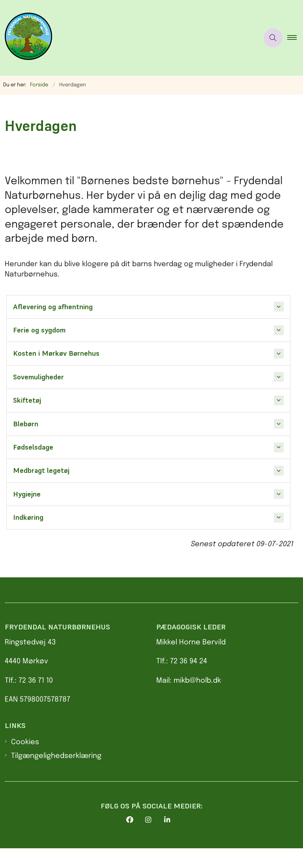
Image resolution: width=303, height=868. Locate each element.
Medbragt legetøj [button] (41, 470)
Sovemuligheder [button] (38, 377)
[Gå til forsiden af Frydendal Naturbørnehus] (26, 38)
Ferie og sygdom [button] (39, 330)
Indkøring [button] (28, 517)
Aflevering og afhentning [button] (53, 307)
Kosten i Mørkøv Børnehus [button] (56, 353)
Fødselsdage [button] (33, 447)
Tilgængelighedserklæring (56, 775)
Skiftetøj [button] (27, 400)
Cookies (25, 762)
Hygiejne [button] (27, 494)
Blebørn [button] (26, 424)
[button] (295, 38)
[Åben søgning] (273, 38)
